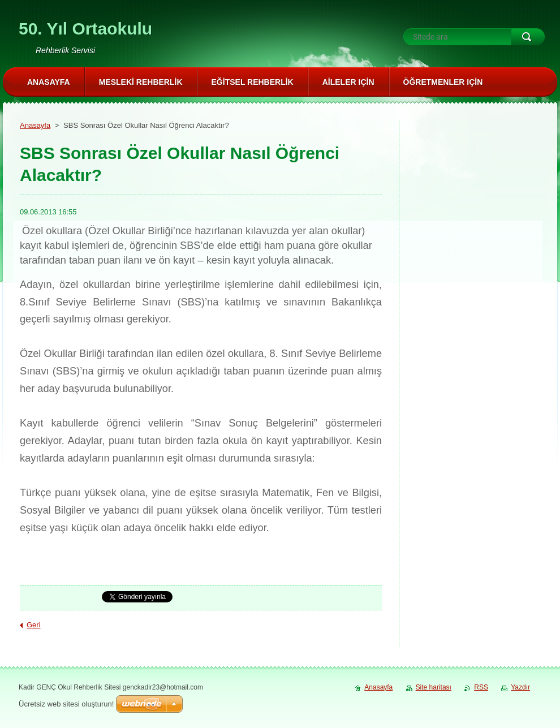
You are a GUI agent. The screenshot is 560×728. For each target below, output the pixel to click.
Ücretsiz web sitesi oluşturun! (66, 704)
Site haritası (434, 687)
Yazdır (520, 687)
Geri (34, 625)
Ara (528, 37)
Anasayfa (35, 125)
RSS (481, 687)
